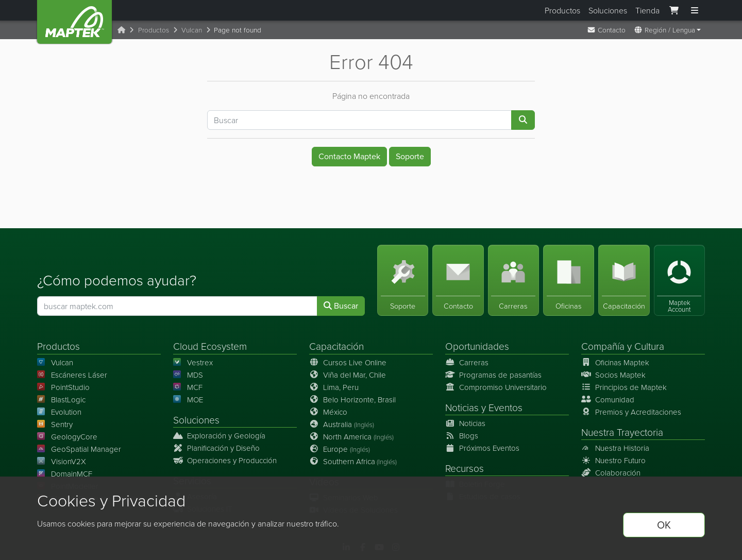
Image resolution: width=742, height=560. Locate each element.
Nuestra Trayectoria (622, 432)
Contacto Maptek (349, 156)
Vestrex (193, 362)
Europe (340, 449)
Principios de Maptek (624, 387)
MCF (188, 387)
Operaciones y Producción (225, 460)
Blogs (462, 436)
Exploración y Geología (219, 436)
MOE (188, 400)
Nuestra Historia (615, 448)
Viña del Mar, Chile (348, 375)
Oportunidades (477, 346)
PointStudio (63, 387)
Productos (562, 10)
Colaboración (611, 473)
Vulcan (192, 30)
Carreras (467, 362)
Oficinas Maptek (615, 362)
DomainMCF (65, 474)
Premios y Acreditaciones (631, 412)
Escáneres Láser (72, 375)
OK (664, 525)
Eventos (505, 407)
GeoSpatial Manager (79, 449)
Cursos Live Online (348, 362)
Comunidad (608, 400)
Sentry (55, 424)
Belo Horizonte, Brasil (352, 400)
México (328, 412)
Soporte (410, 156)
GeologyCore (67, 437)
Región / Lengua (664, 30)
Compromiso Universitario (496, 387)
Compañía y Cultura (623, 346)
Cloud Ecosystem (210, 346)
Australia (342, 424)
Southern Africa (353, 461)
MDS (188, 375)
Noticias (462, 407)
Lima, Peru (334, 387)
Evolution (59, 412)
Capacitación (336, 346)
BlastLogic (61, 400)
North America (351, 437)
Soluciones (608, 10)
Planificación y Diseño (216, 448)
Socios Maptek (613, 375)
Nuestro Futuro (613, 460)
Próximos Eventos (482, 448)
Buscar (341, 306)
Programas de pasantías (493, 375)
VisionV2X (62, 461)
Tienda (647, 10)
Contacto (606, 30)
